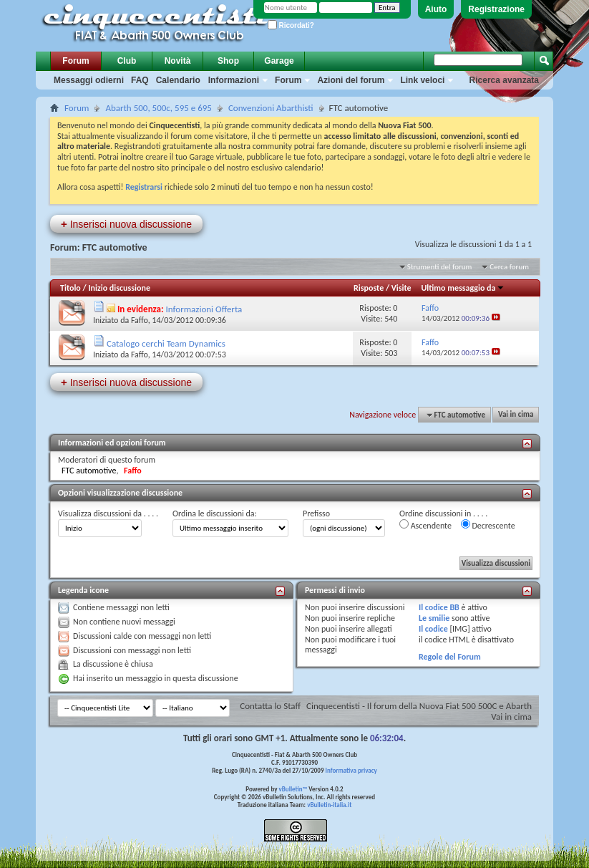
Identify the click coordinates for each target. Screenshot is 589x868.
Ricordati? (291, 25)
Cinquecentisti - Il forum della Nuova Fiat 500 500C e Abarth (419, 706)
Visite (401, 288)
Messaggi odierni (89, 80)
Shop (228, 61)
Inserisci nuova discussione (126, 224)
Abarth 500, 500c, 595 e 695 (159, 108)
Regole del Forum (450, 657)
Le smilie (434, 618)
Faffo (140, 320)
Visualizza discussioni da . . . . (108, 513)
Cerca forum (509, 267)
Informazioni (234, 80)
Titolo (70, 288)
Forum (76, 61)
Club (127, 61)
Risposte (369, 288)
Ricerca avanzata (504, 80)
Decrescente (488, 525)
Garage (279, 61)
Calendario (178, 80)
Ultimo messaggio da (463, 288)
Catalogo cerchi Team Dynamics (166, 343)
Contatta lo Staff (270, 706)
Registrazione (496, 9)
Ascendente (425, 525)
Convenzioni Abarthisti (271, 108)
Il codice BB (439, 607)
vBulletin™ (293, 789)
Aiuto (436, 9)
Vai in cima (516, 415)
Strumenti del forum (440, 267)
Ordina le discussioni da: (215, 513)
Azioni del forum (351, 80)
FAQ (140, 80)
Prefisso (316, 513)
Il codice (433, 629)
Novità (178, 61)
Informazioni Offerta (204, 309)
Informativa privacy (351, 770)
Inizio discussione (119, 288)
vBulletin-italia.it (329, 805)
